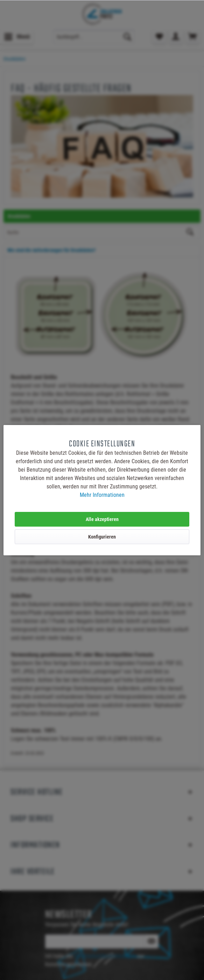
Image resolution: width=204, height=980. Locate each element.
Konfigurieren (102, 537)
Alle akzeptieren (102, 519)
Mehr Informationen (102, 495)
